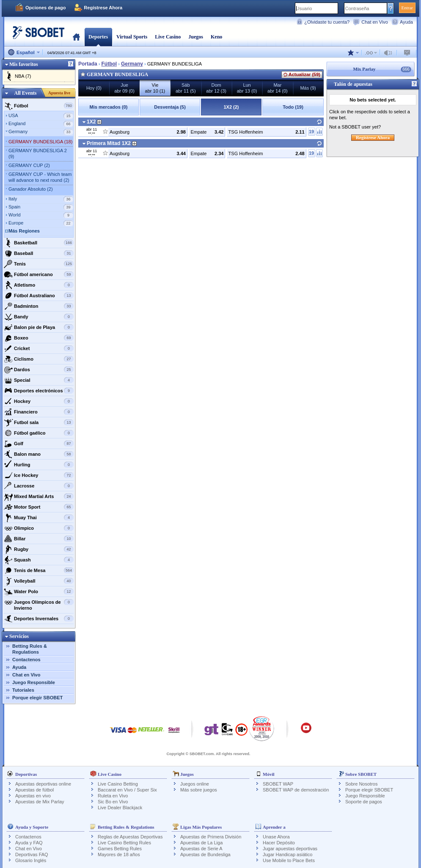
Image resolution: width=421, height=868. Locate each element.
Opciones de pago (45, 8)
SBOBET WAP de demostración (296, 790)
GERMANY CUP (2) (29, 165)
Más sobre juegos (199, 790)
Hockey (39, 401)
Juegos (196, 37)
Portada (76, 37)
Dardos (39, 370)
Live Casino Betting (118, 784)
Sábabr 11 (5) (186, 88)
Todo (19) (293, 107)
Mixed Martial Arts (39, 496)
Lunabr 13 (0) (247, 88)
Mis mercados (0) (109, 107)
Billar (39, 539)
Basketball (39, 243)
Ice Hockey (39, 475)
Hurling (39, 465)
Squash (39, 560)
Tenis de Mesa (39, 570)
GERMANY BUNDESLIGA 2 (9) (38, 153)
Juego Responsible (34, 682)
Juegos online (195, 784)
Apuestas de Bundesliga (205, 854)
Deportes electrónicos (39, 391)
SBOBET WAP (278, 784)
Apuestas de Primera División (211, 837)
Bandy (39, 317)
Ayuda (406, 22)
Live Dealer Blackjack (120, 808)
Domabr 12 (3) (216, 88)
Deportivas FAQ (32, 854)
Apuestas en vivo (33, 796)
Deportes (98, 37)
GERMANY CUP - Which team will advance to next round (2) (40, 177)
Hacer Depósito (279, 843)
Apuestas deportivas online (43, 784)
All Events (25, 93)
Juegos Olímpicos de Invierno (39, 604)
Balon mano (39, 454)
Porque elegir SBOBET (37, 698)
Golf (39, 444)
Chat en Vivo (375, 22)
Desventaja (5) (170, 107)
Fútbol (39, 106)
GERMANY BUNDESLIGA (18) (40, 142)
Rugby (39, 549)
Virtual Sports (132, 37)
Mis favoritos (24, 64)
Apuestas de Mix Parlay (40, 802)
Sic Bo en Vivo (113, 802)
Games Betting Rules (120, 849)
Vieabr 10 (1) (155, 88)
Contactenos (26, 660)
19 (311, 131)
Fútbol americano (39, 274)
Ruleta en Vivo (113, 796)
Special (39, 380)
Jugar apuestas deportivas (290, 849)
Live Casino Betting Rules (124, 843)
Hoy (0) (94, 88)
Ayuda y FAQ (29, 843)
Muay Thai (39, 518)
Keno (216, 37)
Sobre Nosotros (361, 784)
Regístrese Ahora (103, 8)
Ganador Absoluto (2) (31, 189)
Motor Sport (39, 507)
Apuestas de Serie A (201, 849)
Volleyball (39, 581)
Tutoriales (23, 690)
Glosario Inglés (31, 860)
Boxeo (39, 338)
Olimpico (39, 528)
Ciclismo (39, 359)
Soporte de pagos (364, 802)
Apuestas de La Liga (201, 843)
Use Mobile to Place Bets (289, 860)
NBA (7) (23, 76)
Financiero (39, 412)
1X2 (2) (231, 107)
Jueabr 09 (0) (124, 88)
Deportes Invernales (39, 619)
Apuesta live (59, 93)
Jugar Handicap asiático (288, 854)
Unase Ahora (276, 837)
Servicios (19, 636)
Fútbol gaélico (39, 433)
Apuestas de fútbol (34, 790)
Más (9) (308, 88)
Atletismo (39, 285)
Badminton (39, 306)
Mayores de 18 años (119, 854)
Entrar (407, 8)
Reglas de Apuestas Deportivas (130, 837)
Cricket (39, 348)
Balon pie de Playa (39, 327)
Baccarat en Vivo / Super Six (127, 790)
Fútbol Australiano (39, 296)
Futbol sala (39, 422)
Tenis (39, 264)
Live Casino (168, 37)
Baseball (39, 253)
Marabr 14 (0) (278, 88)
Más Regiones (24, 231)
